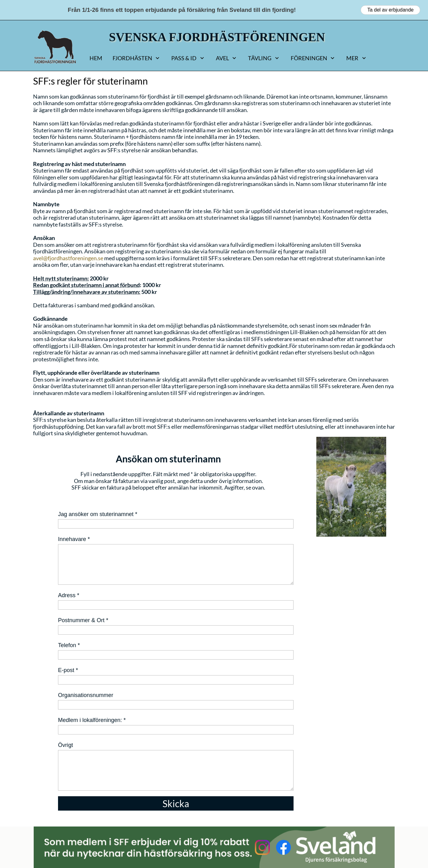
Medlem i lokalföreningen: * (92, 720)
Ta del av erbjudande (390, 10)
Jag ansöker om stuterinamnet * (98, 514)
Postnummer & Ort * (83, 620)
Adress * (69, 595)
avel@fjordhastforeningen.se (68, 258)
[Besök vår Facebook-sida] (284, 847)
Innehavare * (74, 539)
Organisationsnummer (86, 695)
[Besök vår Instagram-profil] (262, 847)
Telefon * (69, 645)
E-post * (68, 670)
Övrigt (66, 745)
